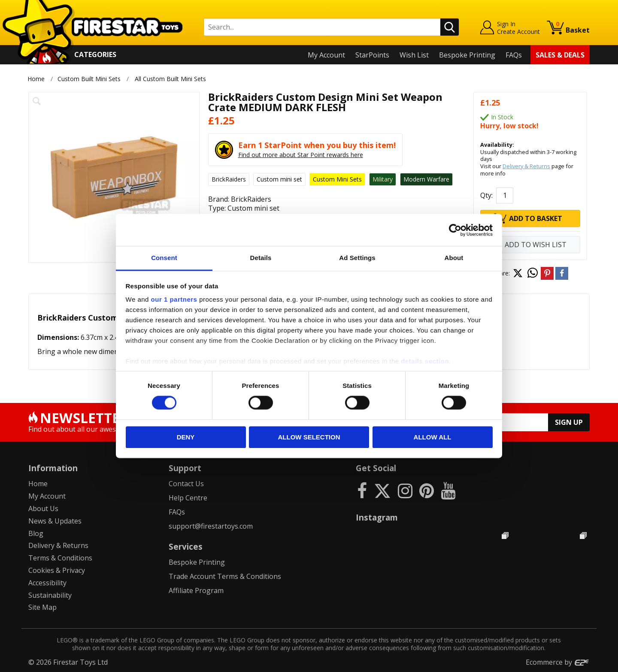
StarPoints (372, 55)
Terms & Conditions (60, 558)
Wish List (414, 55)
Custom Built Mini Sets (89, 79)
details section (425, 361)
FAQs (514, 55)
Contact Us (186, 484)
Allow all (433, 437)
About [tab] (454, 258)
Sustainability (50, 595)
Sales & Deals (560, 55)
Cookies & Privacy (57, 570)
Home (36, 79)
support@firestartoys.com (211, 526)
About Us (43, 509)
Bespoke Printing (467, 55)
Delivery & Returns (526, 166)
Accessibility (47, 583)
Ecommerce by (558, 662)
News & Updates (55, 521)
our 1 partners (174, 299)
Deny (186, 437)
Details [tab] (261, 258)
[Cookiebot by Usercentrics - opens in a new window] (455, 230)
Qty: (486, 195)
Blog (36, 533)
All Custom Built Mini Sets (170, 79)
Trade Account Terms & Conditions (225, 576)
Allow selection (309, 437)
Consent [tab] (164, 258)
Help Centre (188, 498)
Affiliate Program (196, 590)
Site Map (42, 607)
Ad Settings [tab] (357, 258)
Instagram (377, 517)
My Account (326, 55)
